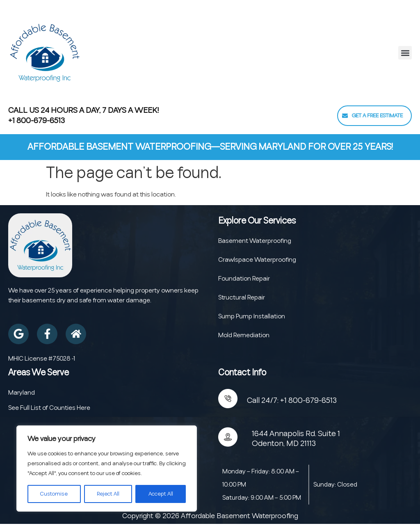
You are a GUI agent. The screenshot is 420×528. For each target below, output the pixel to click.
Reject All (108, 494)
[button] (405, 53)
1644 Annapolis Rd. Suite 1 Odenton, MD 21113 (296, 439)
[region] (107, 469)
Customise (54, 494)
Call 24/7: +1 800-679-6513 (292, 400)
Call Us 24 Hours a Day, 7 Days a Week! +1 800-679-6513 (83, 115)
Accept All (161, 494)
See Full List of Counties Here (49, 408)
